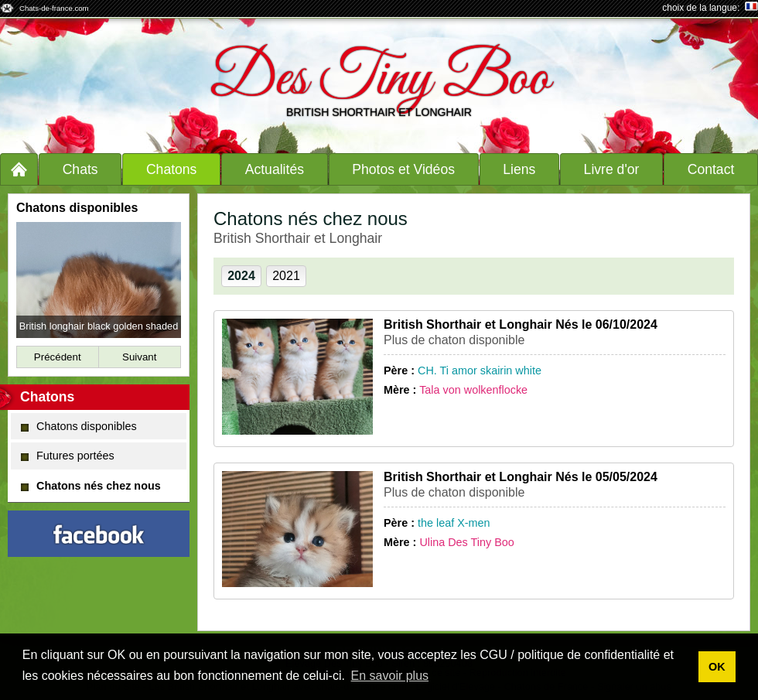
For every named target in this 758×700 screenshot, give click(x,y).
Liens (519, 169)
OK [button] (717, 667)
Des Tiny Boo (379, 80)
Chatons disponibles (79, 426)
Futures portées (68, 456)
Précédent (58, 357)
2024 (241, 276)
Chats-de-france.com (54, 8)
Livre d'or (612, 169)
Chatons (172, 169)
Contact (711, 169)
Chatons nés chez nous (91, 486)
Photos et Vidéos (403, 169)
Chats (80, 169)
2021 (286, 276)
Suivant (139, 357)
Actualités (275, 169)
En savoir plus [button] (390, 676)
